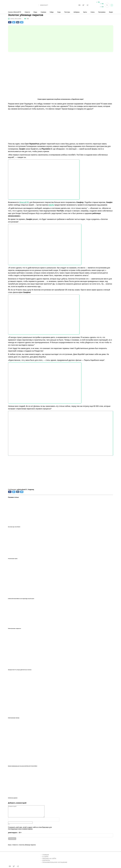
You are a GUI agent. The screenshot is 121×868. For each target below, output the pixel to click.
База (10, 845)
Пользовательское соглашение (55, 862)
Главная (46, 855)
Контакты (46, 860)
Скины (93, 12)
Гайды (52, 12)
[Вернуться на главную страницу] (23, 859)
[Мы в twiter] (83, 5)
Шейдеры (77, 12)
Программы (102, 12)
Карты (85, 12)
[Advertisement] (61, 39)
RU (103, 4)
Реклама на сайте (49, 858)
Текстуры (67, 12)
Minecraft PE (24, 202)
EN (103, 7)
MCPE (51, 205)
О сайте (45, 857)
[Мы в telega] (87, 5)
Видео (111, 12)
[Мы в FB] (79, 5)
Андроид (31, 489)
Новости (27, 12)
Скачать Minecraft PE (15, 12)
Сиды (59, 12)
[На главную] (23, 5)
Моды (35, 12)
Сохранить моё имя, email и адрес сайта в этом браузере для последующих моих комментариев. (30, 828)
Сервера (43, 12)
